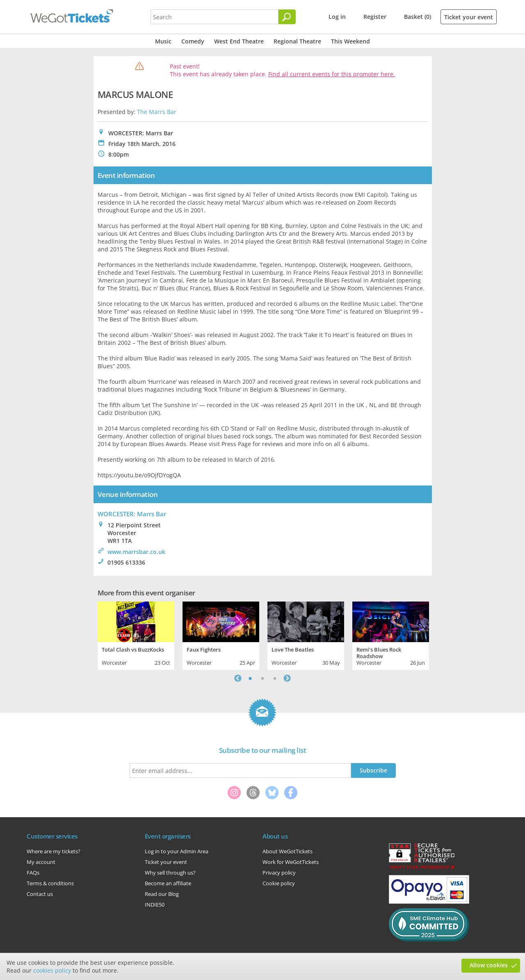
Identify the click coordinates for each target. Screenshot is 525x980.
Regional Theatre (297, 41)
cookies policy (52, 970)
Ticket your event (469, 17)
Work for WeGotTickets (291, 862)
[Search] (287, 17)
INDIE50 (155, 905)
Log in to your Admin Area (177, 851)
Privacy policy (279, 873)
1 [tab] (250, 678)
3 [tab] (275, 678)
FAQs (33, 873)
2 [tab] (262, 678)
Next (287, 678)
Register (375, 17)
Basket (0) (418, 17)
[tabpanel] (136, 635)
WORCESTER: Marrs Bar (132, 514)
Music (163, 41)
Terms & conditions (50, 883)
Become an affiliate (168, 883)
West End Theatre (239, 41)
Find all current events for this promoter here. (332, 74)
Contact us (40, 894)
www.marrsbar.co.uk (136, 552)
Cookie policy (279, 883)
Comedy (193, 41)
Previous (238, 678)
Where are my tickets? (54, 851)
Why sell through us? (170, 873)
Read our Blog (162, 894)
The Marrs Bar (157, 112)
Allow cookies (489, 965)
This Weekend (350, 41)
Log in (337, 17)
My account (41, 862)
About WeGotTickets (288, 851)
